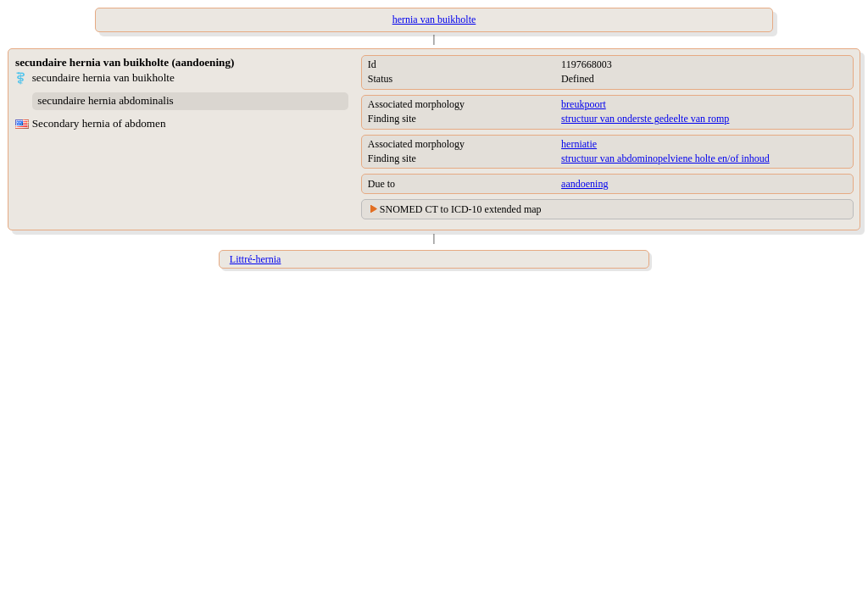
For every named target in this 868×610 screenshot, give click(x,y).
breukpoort (584, 104)
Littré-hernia (256, 259)
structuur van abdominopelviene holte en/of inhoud (665, 158)
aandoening (584, 184)
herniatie (579, 144)
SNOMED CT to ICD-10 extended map (461, 209)
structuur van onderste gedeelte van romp (645, 119)
